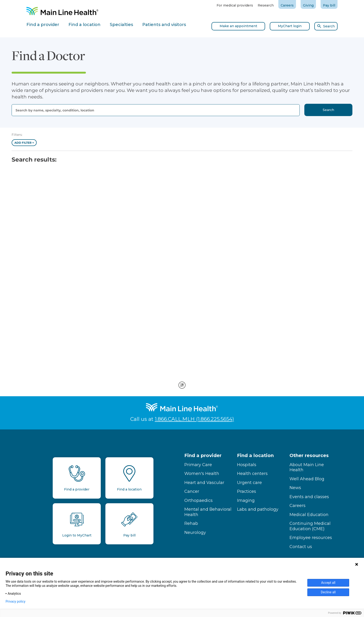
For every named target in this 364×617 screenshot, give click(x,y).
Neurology (195, 533)
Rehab (191, 523)
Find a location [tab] (84, 25)
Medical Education (309, 515)
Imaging (246, 500)
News (295, 488)
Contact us (301, 547)
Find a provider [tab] (43, 25)
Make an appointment (238, 26)
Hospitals (247, 465)
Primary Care (198, 465)
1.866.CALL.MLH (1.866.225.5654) (194, 419)
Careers (287, 5)
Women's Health (202, 474)
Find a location (255, 455)
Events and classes (309, 497)
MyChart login (290, 26)
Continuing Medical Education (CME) (310, 526)
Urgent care (249, 483)
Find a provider (203, 455)
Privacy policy (15, 601)
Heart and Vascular (204, 483)
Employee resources (311, 538)
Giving (308, 5)
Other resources (309, 455)
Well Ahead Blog (307, 479)
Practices (247, 491)
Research (266, 5)
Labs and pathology (258, 509)
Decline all (328, 592)
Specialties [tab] (121, 25)
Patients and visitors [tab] (164, 25)
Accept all (328, 583)
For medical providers (235, 5)
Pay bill (329, 5)
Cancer (192, 491)
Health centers (252, 474)
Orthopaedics (198, 500)
